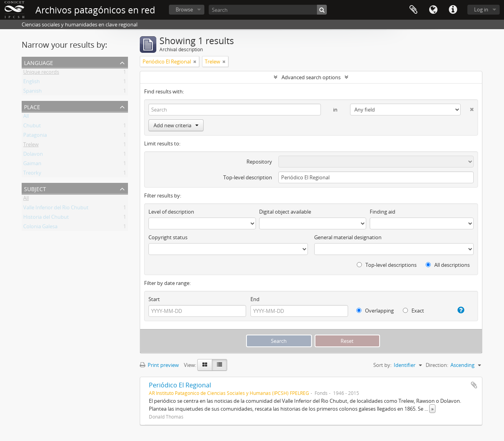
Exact (413, 311)
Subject (35, 188)
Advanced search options (311, 77)
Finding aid (383, 212)
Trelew (31, 146)
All (26, 117)
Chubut (32, 127)
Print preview (159, 365)
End (255, 299)
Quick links (453, 10)
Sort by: (382, 365)
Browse (184, 9)
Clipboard (413, 10)
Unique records (41, 73)
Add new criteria (176, 125)
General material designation (348, 237)
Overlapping (375, 311)
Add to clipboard (474, 385)
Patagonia (35, 136)
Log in (481, 9)
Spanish (32, 92)
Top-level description (248, 177)
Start (154, 299)
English (31, 83)
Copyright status (168, 237)
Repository (259, 162)
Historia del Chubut (46, 218)
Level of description (171, 212)
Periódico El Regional (180, 385)
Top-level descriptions (387, 265)
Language (433, 10)
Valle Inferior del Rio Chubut (56, 209)
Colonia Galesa (40, 228)
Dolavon (33, 155)
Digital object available (285, 212)
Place (32, 106)
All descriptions (448, 265)
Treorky (32, 174)
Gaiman (32, 165)
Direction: (437, 365)
